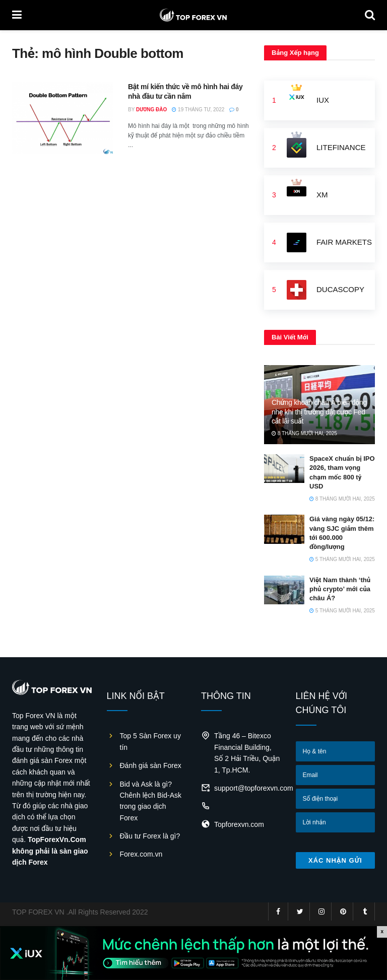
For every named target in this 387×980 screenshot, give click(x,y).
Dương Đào (151, 110)
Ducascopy (340, 289)
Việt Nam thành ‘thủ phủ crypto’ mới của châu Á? (340, 589)
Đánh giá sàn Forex (151, 765)
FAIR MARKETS (344, 242)
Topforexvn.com (239, 824)
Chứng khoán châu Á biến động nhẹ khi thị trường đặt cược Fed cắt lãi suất (319, 411)
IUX (323, 100)
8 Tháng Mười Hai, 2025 (304, 433)
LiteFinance (341, 147)
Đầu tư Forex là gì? (150, 836)
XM (322, 195)
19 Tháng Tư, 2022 (198, 110)
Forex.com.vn (141, 854)
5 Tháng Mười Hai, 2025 (342, 559)
